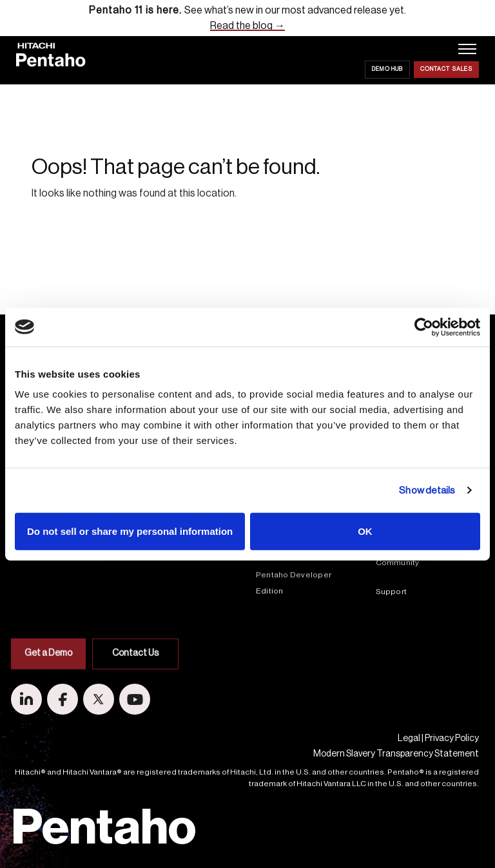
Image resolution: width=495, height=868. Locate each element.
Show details (427, 490)
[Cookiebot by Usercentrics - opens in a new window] (424, 327)
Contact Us (135, 691)
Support (392, 592)
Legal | (411, 738)
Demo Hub (387, 69)
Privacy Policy (452, 738)
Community (398, 563)
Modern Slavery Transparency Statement (396, 754)
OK (365, 531)
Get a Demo (48, 691)
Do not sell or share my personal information (130, 531)
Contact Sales (446, 69)
